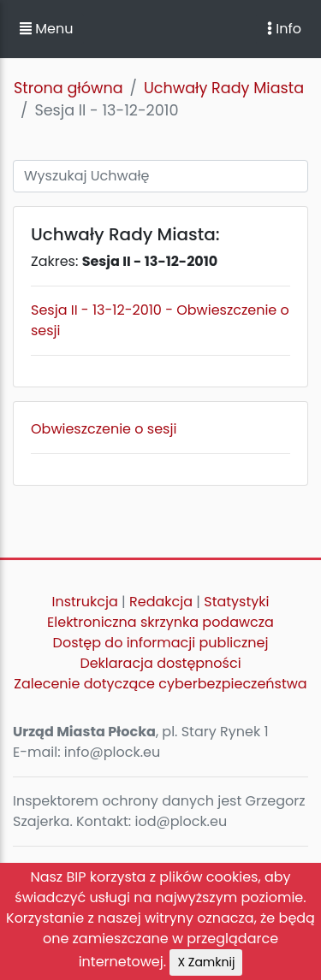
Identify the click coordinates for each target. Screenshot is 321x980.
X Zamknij (206, 962)
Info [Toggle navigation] (284, 29)
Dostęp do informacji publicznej (161, 643)
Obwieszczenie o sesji (104, 429)
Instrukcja (85, 602)
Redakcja (161, 602)
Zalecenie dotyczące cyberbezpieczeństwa (160, 684)
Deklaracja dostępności (160, 663)
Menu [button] (46, 29)
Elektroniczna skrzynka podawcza (160, 622)
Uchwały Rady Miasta (224, 88)
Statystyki (236, 602)
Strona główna (68, 88)
